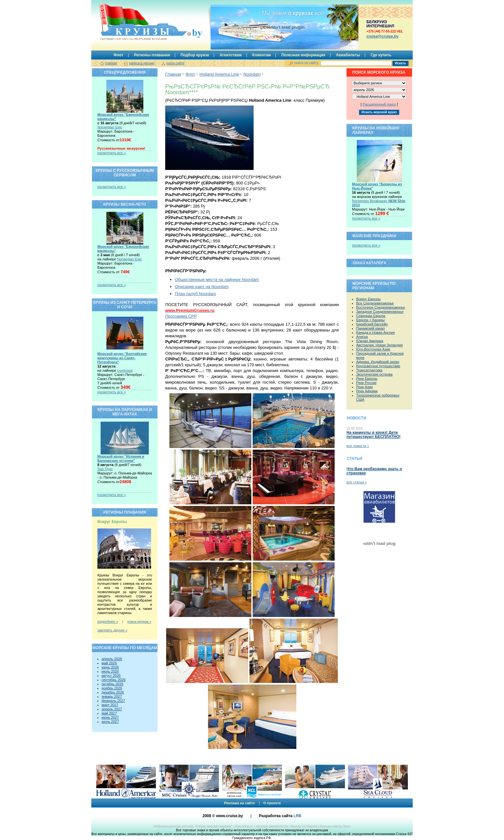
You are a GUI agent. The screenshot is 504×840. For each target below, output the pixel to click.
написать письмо (142, 63)
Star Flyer (105, 469)
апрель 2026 (112, 659)
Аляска (362, 337)
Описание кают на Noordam (202, 287)
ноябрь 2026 (112, 688)
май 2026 (109, 663)
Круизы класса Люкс (335, 826)
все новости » (358, 446)
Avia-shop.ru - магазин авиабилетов (261, 826)
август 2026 (111, 676)
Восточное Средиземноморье (381, 307)
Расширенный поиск (379, 104)
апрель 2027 (112, 709)
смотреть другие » (112, 630)
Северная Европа (371, 316)
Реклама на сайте (239, 803)
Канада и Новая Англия (375, 332)
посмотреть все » (112, 153)
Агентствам (231, 55)
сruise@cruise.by (382, 36)
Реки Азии (364, 387)
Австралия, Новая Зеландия (379, 345)
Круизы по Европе (304, 826)
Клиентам (262, 55)
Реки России (366, 383)
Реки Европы (367, 378)
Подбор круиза (195, 55)
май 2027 (109, 713)
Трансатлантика (369, 370)
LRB (297, 816)
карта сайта (175, 63)
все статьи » (357, 482)
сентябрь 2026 (113, 680)
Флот (118, 55)
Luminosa (125, 370)
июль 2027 (110, 722)
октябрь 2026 (113, 684)
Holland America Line (219, 74)
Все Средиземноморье (375, 303)
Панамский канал (370, 328)
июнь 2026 (110, 667)
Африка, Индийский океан (378, 362)
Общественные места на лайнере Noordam (217, 280)
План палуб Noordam (195, 294)
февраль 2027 (113, 701)
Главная (173, 74)
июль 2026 (110, 671)
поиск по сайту (306, 63)
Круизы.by (133, 22)
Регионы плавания (152, 55)
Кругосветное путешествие (378, 366)
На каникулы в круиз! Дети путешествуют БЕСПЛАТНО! (373, 435)
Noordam (252, 74)
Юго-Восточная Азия (373, 349)
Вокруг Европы (368, 299)
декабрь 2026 (113, 692)
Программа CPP (181, 316)
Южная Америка (370, 341)
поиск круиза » (139, 621)
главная (111, 63)
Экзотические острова (374, 374)
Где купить (381, 55)
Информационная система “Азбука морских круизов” (193, 826)
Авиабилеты (348, 55)
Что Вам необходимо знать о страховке (374, 471)
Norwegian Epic (110, 127)
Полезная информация (303, 55)
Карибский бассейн (372, 324)
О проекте (272, 803)
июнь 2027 (110, 717)
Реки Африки (367, 391)
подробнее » (108, 621)
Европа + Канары (370, 320)
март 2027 (110, 705)
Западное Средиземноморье (380, 312)
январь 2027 (112, 696)
